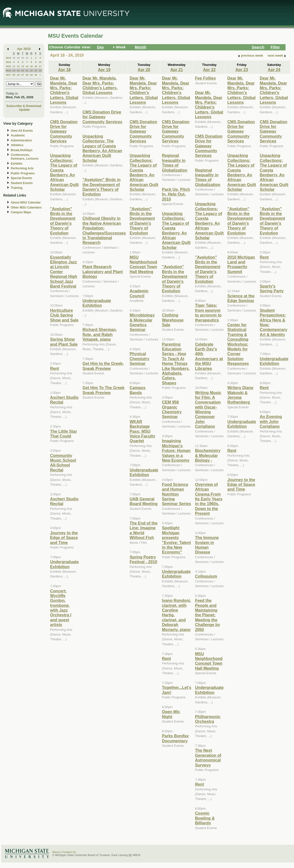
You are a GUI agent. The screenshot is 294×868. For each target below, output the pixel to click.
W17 (8, 75)
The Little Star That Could (64, 434)
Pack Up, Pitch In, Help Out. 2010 (176, 194)
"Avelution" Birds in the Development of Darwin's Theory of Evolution (63, 221)
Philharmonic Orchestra (208, 719)
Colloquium (206, 576)
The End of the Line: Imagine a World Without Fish (144, 530)
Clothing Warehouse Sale (173, 320)
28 (14, 58)
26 (18, 75)
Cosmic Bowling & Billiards (205, 818)
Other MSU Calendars (26, 208)
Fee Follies (206, 78)
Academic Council (139, 293)
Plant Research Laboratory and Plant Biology (103, 271)
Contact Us (69, 852)
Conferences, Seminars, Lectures (25, 157)
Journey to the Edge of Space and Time (64, 538)
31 (27, 58)
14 (27, 66)
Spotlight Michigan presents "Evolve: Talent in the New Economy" (176, 540)
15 (32, 66)
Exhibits (17, 164)
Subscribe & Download (24, 106)
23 (36, 70)
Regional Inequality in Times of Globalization (175, 163)
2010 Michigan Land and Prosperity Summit (241, 264)
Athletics (17, 145)
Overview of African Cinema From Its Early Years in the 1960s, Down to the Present (209, 499)
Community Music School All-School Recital (63, 463)
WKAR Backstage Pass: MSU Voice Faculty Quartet (142, 431)
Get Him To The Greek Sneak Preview (103, 390)
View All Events (22, 131)
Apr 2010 (24, 49)
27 (23, 75)
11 (14, 66)
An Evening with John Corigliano (271, 421)
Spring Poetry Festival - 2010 (143, 559)
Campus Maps (21, 212)
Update (24, 110)
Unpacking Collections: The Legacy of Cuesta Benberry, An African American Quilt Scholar (64, 172)
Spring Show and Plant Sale (64, 342)
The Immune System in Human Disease (207, 545)
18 (14, 70)
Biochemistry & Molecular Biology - (208, 455)
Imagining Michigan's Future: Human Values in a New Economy (176, 450)
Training (17, 188)
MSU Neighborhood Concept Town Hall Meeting (143, 264)
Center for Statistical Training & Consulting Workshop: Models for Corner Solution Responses (238, 344)
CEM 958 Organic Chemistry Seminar (172, 409)
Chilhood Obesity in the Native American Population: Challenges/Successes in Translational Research (104, 230)
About (56, 852)
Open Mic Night (171, 714)
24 (40, 70)
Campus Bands (138, 390)
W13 (8, 58)
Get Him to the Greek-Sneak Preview (103, 366)
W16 (8, 70)
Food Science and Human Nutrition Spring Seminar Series (177, 494)
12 (18, 66)
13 (23, 66)
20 (23, 70)
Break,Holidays (22, 150)
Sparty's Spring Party (272, 288)
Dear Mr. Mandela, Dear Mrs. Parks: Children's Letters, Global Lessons (64, 90)
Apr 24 (274, 70)
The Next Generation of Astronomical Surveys (208, 758)
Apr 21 (177, 70)
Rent (55, 368)
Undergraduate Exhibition (64, 564)
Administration (21, 140)
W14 (8, 62)
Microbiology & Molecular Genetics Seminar (142, 322)
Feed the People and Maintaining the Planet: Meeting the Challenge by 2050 (208, 615)
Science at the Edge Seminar (241, 298)
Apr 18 (64, 70)
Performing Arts (22, 168)
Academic (18, 135)
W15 (8, 66)
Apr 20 (144, 70)
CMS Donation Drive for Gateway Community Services (64, 131)
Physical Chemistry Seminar (139, 359)
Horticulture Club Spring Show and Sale (64, 315)
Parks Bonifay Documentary (175, 738)
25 (14, 75)
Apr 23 (242, 70)
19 (18, 70)
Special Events (21, 178)
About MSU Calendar (26, 203)
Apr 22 (209, 70)
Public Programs (23, 173)
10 (40, 62)
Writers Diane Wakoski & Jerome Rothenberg (240, 395)
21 (27, 70)
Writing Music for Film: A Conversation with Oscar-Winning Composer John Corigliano (208, 410)
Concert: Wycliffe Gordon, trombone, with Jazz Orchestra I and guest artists (61, 608)
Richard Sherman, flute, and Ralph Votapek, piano (100, 334)
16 (36, 66)
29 (18, 58)
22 (32, 70)
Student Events (22, 183)
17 (40, 66)
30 (23, 58)
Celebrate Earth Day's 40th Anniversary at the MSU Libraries (209, 356)
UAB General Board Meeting (144, 501)
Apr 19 (104, 70)
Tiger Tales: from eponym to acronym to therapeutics (208, 313)
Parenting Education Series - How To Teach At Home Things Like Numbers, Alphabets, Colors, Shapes (176, 364)
